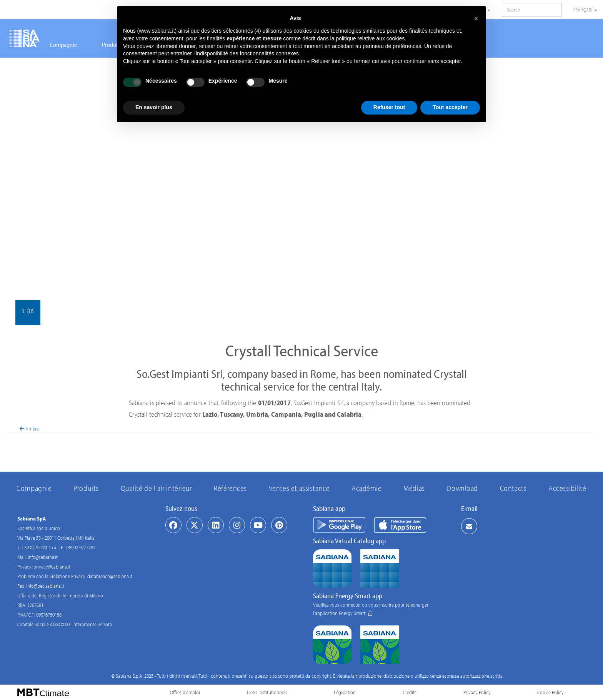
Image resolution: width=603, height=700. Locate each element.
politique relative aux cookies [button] (370, 38)
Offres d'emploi (185, 692)
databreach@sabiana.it (110, 576)
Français (585, 10)
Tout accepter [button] (450, 107)
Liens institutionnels (267, 692)
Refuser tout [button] (389, 107)
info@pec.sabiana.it (45, 586)
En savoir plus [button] (154, 107)
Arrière (29, 429)
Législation (345, 692)
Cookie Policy (551, 692)
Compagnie (63, 45)
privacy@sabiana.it (52, 567)
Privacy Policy (477, 692)
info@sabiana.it (43, 557)
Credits (410, 692)
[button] (476, 18)
